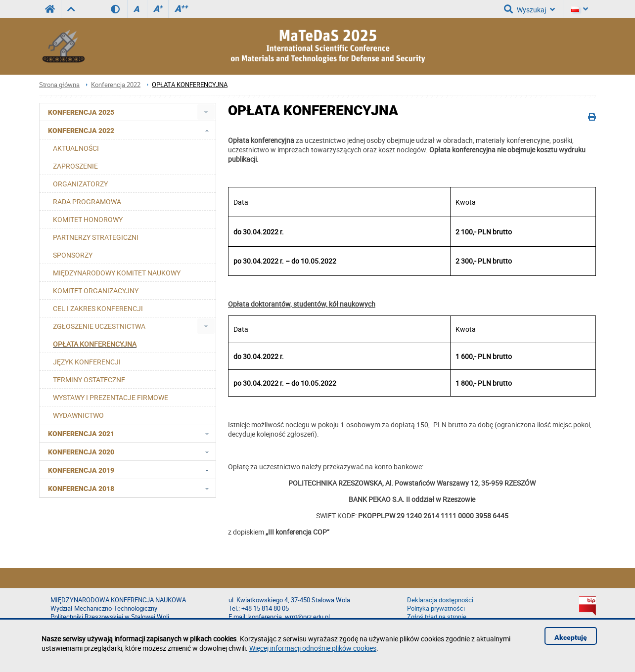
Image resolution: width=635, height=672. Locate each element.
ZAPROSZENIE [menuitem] (75, 166)
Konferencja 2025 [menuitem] (81, 112)
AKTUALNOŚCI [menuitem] (76, 148)
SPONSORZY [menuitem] (73, 255)
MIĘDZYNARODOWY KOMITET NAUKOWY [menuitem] (117, 273)
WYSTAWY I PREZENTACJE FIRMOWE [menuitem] (111, 397)
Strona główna (59, 85)
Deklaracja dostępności (440, 600)
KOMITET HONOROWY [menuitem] (88, 219)
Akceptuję (571, 637)
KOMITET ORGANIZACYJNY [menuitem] (96, 291)
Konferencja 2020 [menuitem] (131, 451)
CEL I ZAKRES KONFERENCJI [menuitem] (98, 308)
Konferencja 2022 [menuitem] (131, 130)
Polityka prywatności (436, 608)
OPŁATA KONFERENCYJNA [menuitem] (95, 344)
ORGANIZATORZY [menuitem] (80, 184)
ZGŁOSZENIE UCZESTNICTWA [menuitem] (99, 326)
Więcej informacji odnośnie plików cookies (313, 648)
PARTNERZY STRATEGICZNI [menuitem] (96, 237)
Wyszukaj (529, 9)
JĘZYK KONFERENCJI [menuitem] (87, 362)
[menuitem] (206, 112)
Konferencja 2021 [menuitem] (131, 433)
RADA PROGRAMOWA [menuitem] (87, 202)
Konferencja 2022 (116, 85)
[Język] (580, 9)
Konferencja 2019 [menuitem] (131, 470)
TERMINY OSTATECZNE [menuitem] (89, 380)
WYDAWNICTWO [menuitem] (78, 415)
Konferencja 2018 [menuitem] (131, 488)
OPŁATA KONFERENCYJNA (190, 85)
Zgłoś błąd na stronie (437, 617)
